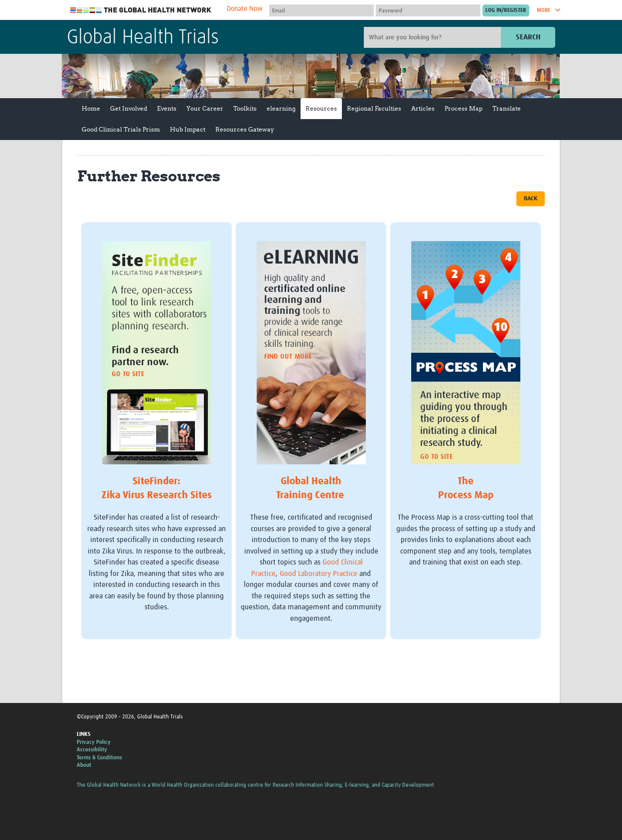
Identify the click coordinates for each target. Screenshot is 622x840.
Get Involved (129, 108)
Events (167, 108)
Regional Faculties (374, 108)
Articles (423, 108)
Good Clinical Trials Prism (121, 129)
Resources (321, 108)
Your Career (205, 108)
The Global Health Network (141, 10)
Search (528, 37)
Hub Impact (188, 129)
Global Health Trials (143, 38)
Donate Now (245, 9)
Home (91, 108)
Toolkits (245, 108)
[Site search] (434, 37)
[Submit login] (506, 10)
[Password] (428, 10)
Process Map (464, 108)
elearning (281, 108)
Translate (507, 108)
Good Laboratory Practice (318, 574)
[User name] (321, 10)
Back (531, 199)
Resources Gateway (245, 129)
